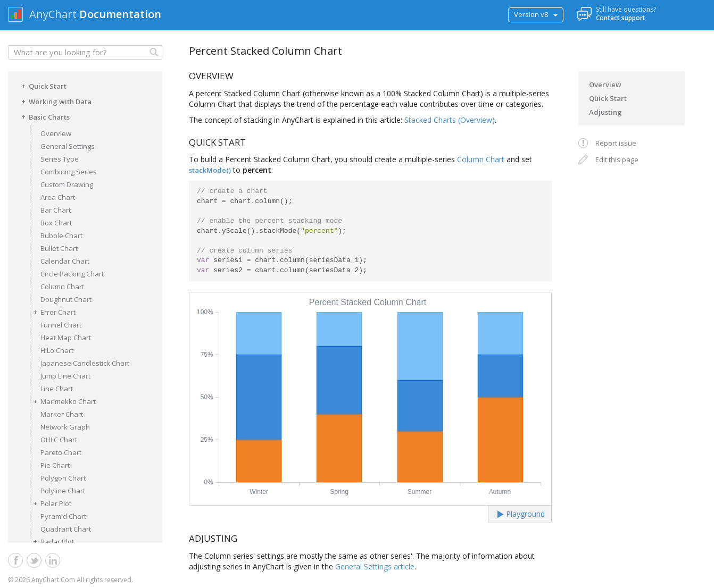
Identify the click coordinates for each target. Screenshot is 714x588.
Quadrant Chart (66, 529)
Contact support (621, 18)
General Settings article (375, 566)
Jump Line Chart (65, 376)
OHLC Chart (59, 440)
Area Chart (58, 197)
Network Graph (65, 427)
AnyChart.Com (53, 580)
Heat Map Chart (66, 338)
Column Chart (62, 287)
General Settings (68, 146)
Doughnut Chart (66, 299)
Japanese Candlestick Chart (85, 363)
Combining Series (69, 172)
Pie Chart (55, 465)
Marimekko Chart (63, 401)
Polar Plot (51, 503)
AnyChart (53, 14)
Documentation (120, 14)
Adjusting (605, 112)
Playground (521, 514)
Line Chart (57, 389)
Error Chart (53, 312)
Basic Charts (44, 116)
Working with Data (55, 101)
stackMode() (210, 170)
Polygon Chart (63, 478)
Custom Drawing (67, 184)
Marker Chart (62, 414)
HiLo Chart (57, 350)
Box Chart (56, 223)
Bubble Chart (61, 236)
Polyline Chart (63, 491)
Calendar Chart (65, 261)
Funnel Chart (61, 325)
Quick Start (42, 86)
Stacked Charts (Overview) (450, 120)
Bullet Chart (59, 248)
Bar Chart (56, 210)
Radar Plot (52, 541)
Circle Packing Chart (72, 274)
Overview (56, 133)
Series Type (60, 159)
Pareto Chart (61, 452)
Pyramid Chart (63, 516)
